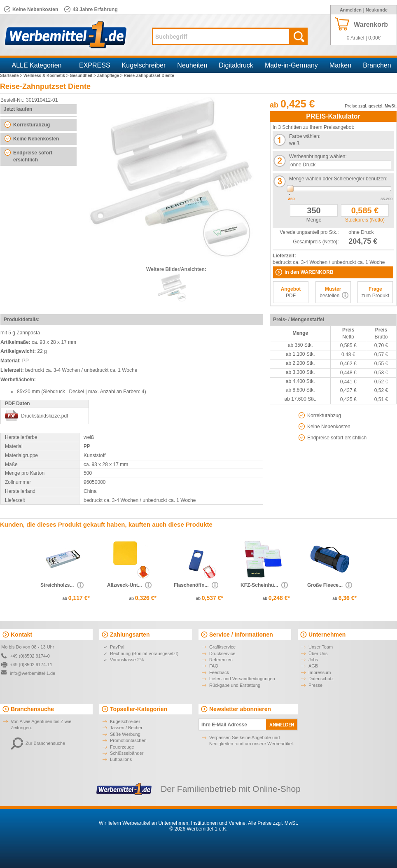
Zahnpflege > (111, 76)
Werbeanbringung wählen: (318, 156)
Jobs (313, 660)
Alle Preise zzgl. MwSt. (273, 823)
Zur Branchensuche (38, 743)
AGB (313, 666)
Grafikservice (222, 647)
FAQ (214, 666)
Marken (340, 65)
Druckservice (222, 653)
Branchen (377, 65)
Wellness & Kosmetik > (47, 76)
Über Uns (318, 653)
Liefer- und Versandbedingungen (242, 679)
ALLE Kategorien (37, 65)
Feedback (219, 672)
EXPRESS (95, 65)
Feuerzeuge (122, 747)
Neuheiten (192, 65)
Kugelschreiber (144, 65)
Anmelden (351, 10)
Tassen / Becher (126, 728)
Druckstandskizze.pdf (44, 416)
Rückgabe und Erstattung (235, 685)
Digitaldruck (236, 65)
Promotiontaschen (128, 740)
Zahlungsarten (130, 635)
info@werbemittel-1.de (33, 673)
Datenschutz (321, 679)
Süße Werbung (125, 734)
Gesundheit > (83, 76)
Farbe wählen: (305, 136)
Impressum (320, 672)
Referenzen (221, 660)
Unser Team (321, 647)
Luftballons (121, 759)
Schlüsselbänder (127, 753)
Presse (315, 685)
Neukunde (377, 10)
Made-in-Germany (291, 65)
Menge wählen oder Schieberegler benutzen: (338, 179)
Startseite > (12, 76)
